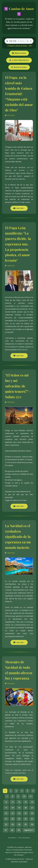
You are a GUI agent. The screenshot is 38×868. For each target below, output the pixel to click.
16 (32, 802)
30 (26, 819)
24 (19, 813)
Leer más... (19, 208)
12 (6, 802)
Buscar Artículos (19, 67)
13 (13, 802)
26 (32, 813)
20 (26, 808)
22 (6, 813)
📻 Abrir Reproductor (19, 60)
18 (13, 808)
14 (19, 802)
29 (19, 819)
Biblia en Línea (19, 53)
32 (6, 824)
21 (32, 808)
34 (19, 824)
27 (6, 819)
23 (13, 813)
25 (26, 813)
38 (12, 830)
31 (32, 819)
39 (19, 830)
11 (31, 796)
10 (24, 796)
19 (19, 808)
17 (6, 808)
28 (13, 819)
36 (32, 824)
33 (13, 824)
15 (26, 802)
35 (26, 824)
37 (6, 830)
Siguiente (29, 830)
